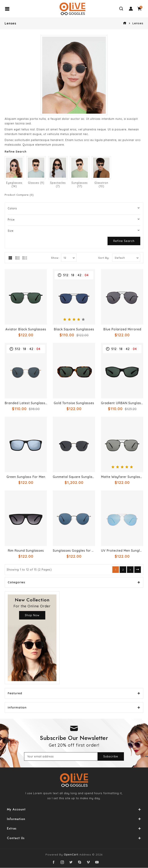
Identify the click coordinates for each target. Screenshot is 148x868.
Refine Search (124, 241)
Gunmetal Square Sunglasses (74, 477)
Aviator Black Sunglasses (26, 329)
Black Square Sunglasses (74, 329)
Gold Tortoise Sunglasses (74, 403)
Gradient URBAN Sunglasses (122, 403)
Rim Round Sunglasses (26, 551)
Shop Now (32, 615)
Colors (12, 208)
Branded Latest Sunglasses (26, 403)
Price (11, 220)
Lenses (138, 23)
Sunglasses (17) (80, 185)
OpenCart (71, 855)
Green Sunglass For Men (26, 477)
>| (138, 570)
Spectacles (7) (58, 185)
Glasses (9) (36, 183)
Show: (55, 258)
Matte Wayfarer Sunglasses (122, 477)
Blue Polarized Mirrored (122, 329)
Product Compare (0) (19, 195)
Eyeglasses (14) (14, 185)
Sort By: (104, 258)
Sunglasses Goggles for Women (74, 551)
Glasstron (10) (101, 185)
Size (11, 231)
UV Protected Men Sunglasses (122, 551)
